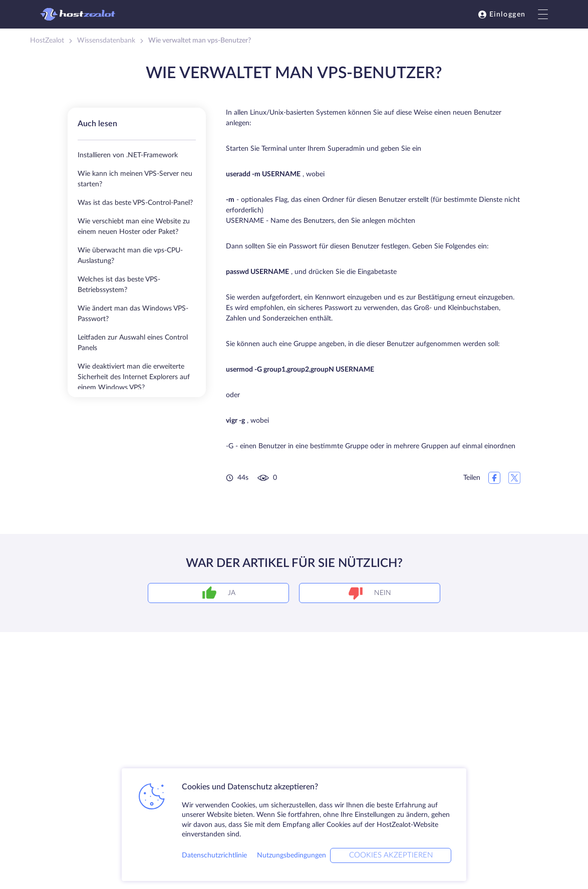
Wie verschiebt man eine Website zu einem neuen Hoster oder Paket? (134, 227)
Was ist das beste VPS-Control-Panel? (135, 203)
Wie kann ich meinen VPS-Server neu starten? (135, 179)
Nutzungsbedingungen (291, 855)
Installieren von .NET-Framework (128, 155)
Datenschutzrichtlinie (214, 855)
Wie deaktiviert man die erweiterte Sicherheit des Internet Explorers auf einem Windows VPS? (134, 377)
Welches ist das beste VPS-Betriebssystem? (119, 285)
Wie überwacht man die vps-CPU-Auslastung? (130, 256)
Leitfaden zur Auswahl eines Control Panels (133, 343)
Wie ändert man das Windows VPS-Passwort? (133, 314)
